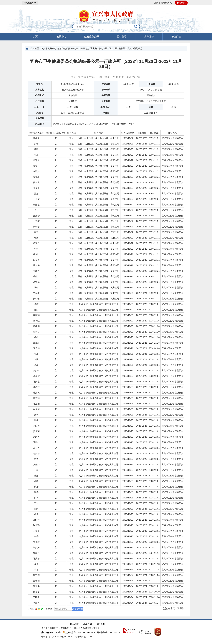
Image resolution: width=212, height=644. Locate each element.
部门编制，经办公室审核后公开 (151, 101)
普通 (72, 138)
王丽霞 (36, 205)
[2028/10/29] (154, 592)
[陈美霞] (36, 382)
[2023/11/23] (128, 144)
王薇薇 (36, 531)
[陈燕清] (36, 559)
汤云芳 (36, 448)
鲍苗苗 (36, 592)
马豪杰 (36, 603)
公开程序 (106, 101)
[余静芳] (36, 437)
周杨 (36, 420)
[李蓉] (36, 249)
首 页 (35, 37)
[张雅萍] (36, 271)
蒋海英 (36, 393)
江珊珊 (36, 343)
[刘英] (36, 498)
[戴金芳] (36, 276)
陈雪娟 (36, 348)
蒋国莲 (36, 426)
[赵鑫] (36, 514)
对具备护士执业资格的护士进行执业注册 (99, 304)
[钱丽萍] (36, 553)
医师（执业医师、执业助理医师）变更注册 (99, 144)
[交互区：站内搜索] (106, 27)
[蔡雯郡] (36, 326)
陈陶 (36, 509)
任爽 (36, 304)
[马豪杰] (36, 603)
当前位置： (36, 48)
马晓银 (36, 597)
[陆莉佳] (36, 442)
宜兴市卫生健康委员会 (73, 90)
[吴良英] (36, 188)
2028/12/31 (154, 310)
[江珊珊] (36, 343)
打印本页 (169, 609)
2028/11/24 (154, 575)
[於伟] (36, 415)
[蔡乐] (36, 487)
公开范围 (106, 95)
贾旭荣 (36, 431)
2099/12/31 (154, 138)
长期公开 (73, 101)
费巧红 (36, 321)
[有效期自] (141, 133)
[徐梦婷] (36, 575)
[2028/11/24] (154, 575)
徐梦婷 (36, 575)
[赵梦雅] (36, 453)
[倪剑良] (36, 182)
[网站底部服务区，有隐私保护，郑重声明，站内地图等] (106, 632)
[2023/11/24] (128, 288)
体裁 (151, 107)
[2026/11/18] (154, 343)
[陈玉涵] (36, 404)
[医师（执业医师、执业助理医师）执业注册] (99, 138)
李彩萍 (36, 398)
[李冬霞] (36, 376)
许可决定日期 (128, 133)
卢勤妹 (36, 171)
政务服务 (149, 37)
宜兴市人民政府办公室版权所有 (56, 628)
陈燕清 (36, 559)
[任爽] (36, 304)
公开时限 (40, 101)
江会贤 (36, 138)
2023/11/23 (128, 144)
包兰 (36, 210)
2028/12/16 (154, 321)
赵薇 (36, 144)
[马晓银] (36, 597)
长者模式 (181, 3)
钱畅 (36, 288)
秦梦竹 (36, 370)
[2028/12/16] (154, 321)
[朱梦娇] (36, 547)
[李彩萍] (36, 398)
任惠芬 (36, 387)
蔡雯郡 (36, 326)
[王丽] (36, 470)
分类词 (106, 113)
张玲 (36, 354)
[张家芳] (36, 465)
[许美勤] (36, 525)
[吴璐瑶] (36, 299)
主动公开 (73, 95)
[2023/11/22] (128, 138)
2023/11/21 (128, 171)
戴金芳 (36, 276)
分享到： (31, 609)
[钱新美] (36, 586)
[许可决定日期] (128, 133)
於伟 (36, 415)
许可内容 (99, 133)
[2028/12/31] (154, 310)
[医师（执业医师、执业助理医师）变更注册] (99, 144)
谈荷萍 (36, 315)
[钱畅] (36, 288)
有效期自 (142, 133)
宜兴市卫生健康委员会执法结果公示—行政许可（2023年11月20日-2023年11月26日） (106, 64)
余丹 (36, 536)
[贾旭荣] (36, 431)
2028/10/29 (154, 592)
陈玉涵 (36, 404)
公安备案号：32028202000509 (79, 632)
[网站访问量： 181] (83, 637)
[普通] (72, 138)
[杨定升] (36, 243)
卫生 (128, 107)
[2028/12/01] (154, 304)
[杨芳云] (36, 332)
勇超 (36, 194)
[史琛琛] (36, 293)
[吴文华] (36, 409)
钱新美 (36, 586)
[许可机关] (172, 133)
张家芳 (36, 465)
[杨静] (36, 337)
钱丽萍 (36, 553)
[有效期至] (154, 133)
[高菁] (36, 232)
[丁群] (36, 503)
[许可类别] (72, 133)
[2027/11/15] (154, 570)
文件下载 (40, 118)
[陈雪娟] (36, 348)
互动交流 (122, 37)
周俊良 (36, 260)
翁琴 (36, 570)
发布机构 (40, 90)
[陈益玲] (36, 177)
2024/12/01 (154, 370)
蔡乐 (36, 487)
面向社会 (151, 95)
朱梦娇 (36, 547)
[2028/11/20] (154, 326)
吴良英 (36, 188)
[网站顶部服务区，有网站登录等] (106, 3)
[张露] (36, 476)
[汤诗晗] (36, 227)
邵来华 (36, 216)
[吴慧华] (36, 160)
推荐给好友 (78, 609)
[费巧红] (36, 321)
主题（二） (106, 107)
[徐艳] (36, 492)
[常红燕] (36, 520)
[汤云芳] (36, 448)
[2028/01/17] (154, 603)
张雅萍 (36, 271)
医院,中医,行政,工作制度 (73, 113)
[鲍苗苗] (36, 592)
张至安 (36, 199)
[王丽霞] (36, 205)
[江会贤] (36, 138)
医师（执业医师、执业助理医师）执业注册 (99, 138)
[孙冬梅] (36, 265)
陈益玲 (36, 177)
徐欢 (36, 310)
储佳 (36, 564)
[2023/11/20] (128, 304)
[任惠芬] (36, 387)
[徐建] (36, 149)
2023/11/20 (128, 304)
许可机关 (172, 133)
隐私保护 (75, 624)
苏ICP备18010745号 (51, 632)
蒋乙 (36, 155)
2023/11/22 (128, 138)
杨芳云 (36, 332)
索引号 (40, 84)
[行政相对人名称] (36, 133)
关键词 (40, 113)
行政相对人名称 (36, 133)
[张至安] (36, 199)
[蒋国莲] (36, 426)
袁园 (36, 359)
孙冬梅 (36, 265)
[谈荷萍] (36, 315)
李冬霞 (36, 376)
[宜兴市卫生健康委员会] (172, 138)
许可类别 (72, 133)
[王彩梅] (36, 221)
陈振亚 (36, 166)
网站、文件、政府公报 (151, 90)
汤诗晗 (36, 227)
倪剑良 (36, 182)
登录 (156, 3)
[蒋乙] (36, 155)
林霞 (36, 459)
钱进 (36, 238)
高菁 (36, 232)
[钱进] (36, 238)
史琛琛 (36, 293)
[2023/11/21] (128, 171)
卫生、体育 (73, 107)
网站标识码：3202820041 (109, 632)
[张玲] (36, 354)
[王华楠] (36, 581)
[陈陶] (36, 509)
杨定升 (36, 243)
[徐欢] (36, 310)
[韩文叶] (36, 254)
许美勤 (36, 525)
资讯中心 (62, 37)
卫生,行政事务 (151, 113)
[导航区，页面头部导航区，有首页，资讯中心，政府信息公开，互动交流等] (106, 37)
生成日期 (106, 84)
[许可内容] (99, 133)
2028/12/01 (154, 304)
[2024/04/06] (154, 348)
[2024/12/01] (154, 370)
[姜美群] (36, 542)
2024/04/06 (154, 348)
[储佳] (36, 564)
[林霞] (36, 459)
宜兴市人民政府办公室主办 (87, 628)
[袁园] (36, 359)
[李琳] (36, 365)
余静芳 (36, 437)
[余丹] (36, 536)
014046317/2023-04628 (73, 84)
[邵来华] (36, 216)
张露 (36, 476)
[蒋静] (36, 481)
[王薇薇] (36, 531)
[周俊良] (36, 260)
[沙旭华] (36, 282)
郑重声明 (87, 624)
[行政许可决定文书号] (56, 133)
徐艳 (36, 492)
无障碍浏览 (166, 3)
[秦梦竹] (36, 370)
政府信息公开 (92, 37)
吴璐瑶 (36, 299)
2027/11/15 (154, 570)
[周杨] (36, 420)
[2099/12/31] (154, 138)
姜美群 (36, 542)
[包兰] (36, 210)
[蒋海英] (36, 393)
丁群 (36, 503)
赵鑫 (36, 514)
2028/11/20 (154, 326)
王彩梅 (36, 221)
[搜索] (136, 27)
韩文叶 (36, 254)
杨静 (36, 337)
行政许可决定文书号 (56, 133)
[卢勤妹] (36, 171)
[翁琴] (36, 570)
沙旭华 (36, 282)
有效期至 (154, 133)
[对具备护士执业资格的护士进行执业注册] (99, 304)
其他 (173, 107)
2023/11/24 (128, 288)
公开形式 (106, 90)
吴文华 (36, 409)
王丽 (36, 470)
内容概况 (40, 124)
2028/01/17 (154, 603)
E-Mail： (50, 609)
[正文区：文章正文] (106, 334)
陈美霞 (36, 382)
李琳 (36, 365)
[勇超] (36, 194)
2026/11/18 (154, 343)
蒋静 (36, 481)
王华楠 (36, 581)
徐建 (36, 149)
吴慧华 (36, 160)
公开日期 (151, 84)
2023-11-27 (128, 84)
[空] (56, 138)
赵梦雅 (36, 453)
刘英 (36, 498)
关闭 (180, 609)
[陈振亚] (36, 166)
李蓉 (36, 249)
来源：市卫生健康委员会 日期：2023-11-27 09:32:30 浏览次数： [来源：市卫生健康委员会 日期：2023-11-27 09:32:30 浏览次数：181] (106, 77)
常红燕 (36, 520)
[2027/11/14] (154, 553)
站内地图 (100, 624)
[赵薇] (36, 144)
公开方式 (40, 95)
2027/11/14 (154, 553)
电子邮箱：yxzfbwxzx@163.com (57, 637)
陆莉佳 (36, 442)
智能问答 (176, 37)
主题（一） (40, 107)
